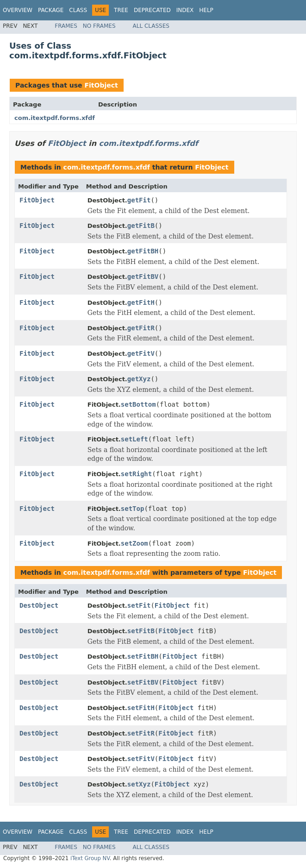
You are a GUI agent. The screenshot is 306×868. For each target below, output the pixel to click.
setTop (133, 509)
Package (51, 10)
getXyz (139, 379)
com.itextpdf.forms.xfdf (55, 118)
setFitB (141, 631)
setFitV (141, 759)
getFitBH (143, 251)
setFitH (141, 708)
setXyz (139, 784)
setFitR (141, 733)
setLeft (134, 439)
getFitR (141, 328)
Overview (18, 10)
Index (185, 10)
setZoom (134, 543)
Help (206, 10)
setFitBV (143, 682)
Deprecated (152, 10)
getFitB (141, 226)
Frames (66, 26)
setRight (136, 474)
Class (78, 10)
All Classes (151, 26)
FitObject (101, 85)
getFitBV (143, 277)
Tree (121, 10)
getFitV (141, 353)
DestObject (39, 605)
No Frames (99, 26)
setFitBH (143, 656)
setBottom (138, 404)
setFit (139, 605)
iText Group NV (90, 858)
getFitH (141, 302)
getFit (139, 200)
